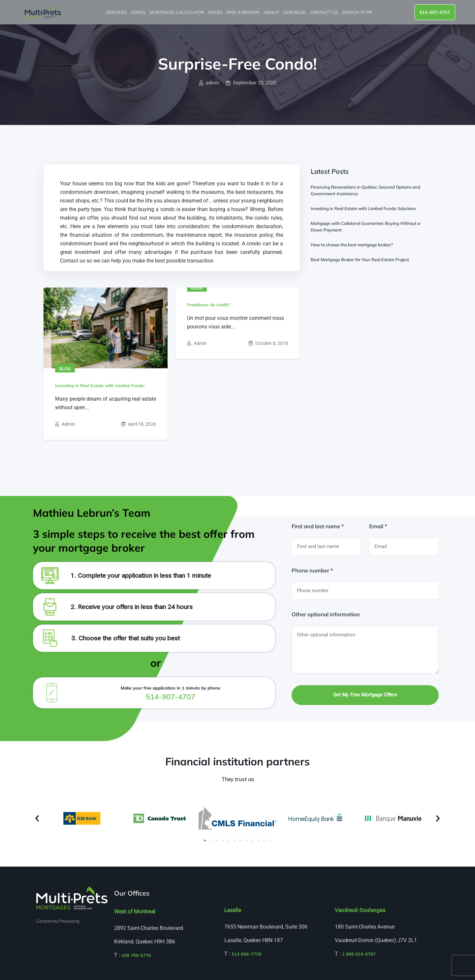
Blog (65, 368)
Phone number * (312, 570)
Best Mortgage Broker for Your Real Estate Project (360, 260)
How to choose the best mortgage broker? (352, 245)
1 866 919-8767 (359, 954)
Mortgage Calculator (177, 12)
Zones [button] (139, 12)
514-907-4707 (435, 12)
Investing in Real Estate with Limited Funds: (100, 385)
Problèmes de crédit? (208, 305)
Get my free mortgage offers (365, 695)
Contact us (324, 12)
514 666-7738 (246, 954)
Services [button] (117, 12)
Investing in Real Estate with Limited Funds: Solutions (363, 208)
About (272, 12)
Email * (378, 526)
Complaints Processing (58, 921)
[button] (37, 818)
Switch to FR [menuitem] (357, 12)
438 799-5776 (136, 955)
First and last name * (318, 526)
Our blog (295, 12)
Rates (216, 12)
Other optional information (326, 614)
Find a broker (243, 12)
